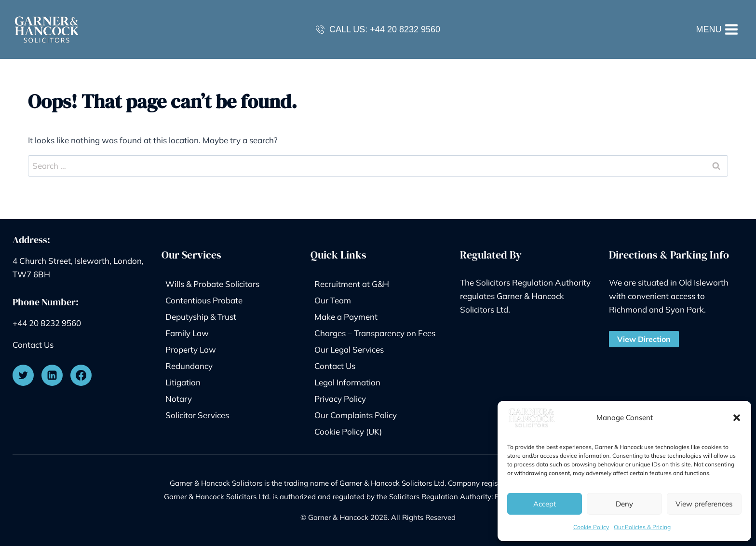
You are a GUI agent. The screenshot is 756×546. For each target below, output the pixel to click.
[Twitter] (23, 375)
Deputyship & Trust (201, 317)
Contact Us (33, 345)
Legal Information (347, 382)
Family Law (187, 333)
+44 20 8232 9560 (405, 29)
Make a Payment (346, 317)
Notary (179, 399)
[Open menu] (717, 29)
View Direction (644, 339)
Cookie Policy (591, 527)
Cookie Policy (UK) (348, 431)
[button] (737, 418)
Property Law (191, 349)
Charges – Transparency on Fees (375, 333)
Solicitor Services (197, 415)
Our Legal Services (349, 349)
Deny (624, 504)
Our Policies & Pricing (642, 527)
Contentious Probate (204, 300)
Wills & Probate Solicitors (212, 284)
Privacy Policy (340, 399)
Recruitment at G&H (352, 284)
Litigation (183, 382)
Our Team (333, 300)
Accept (545, 504)
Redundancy (189, 366)
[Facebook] (81, 375)
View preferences (704, 504)
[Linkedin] (52, 375)
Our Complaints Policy (356, 415)
